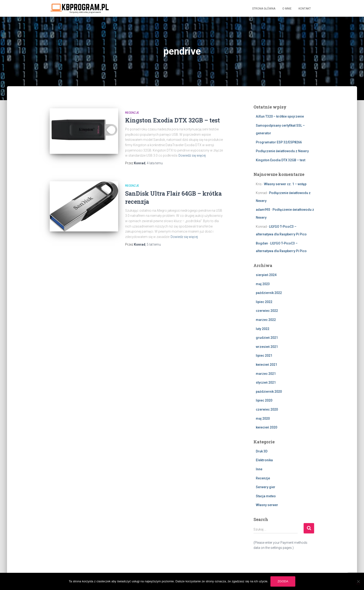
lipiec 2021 (264, 356)
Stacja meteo (266, 496)
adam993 (263, 210)
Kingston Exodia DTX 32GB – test (172, 120)
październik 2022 (269, 293)
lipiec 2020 (264, 400)
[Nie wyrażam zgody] (358, 581)
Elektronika (264, 460)
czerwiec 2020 (267, 409)
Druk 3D (262, 451)
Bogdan (262, 243)
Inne (259, 469)
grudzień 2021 (267, 338)
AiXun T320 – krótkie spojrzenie (280, 116)
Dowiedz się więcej (192, 155)
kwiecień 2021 (266, 365)
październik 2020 (269, 392)
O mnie (287, 9)
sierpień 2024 (266, 275)
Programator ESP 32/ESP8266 (279, 142)
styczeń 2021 (266, 382)
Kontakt (305, 9)
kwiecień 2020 (266, 427)
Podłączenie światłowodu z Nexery (282, 151)
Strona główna (264, 9)
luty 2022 (263, 329)
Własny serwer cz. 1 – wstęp (285, 184)
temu (155, 163)
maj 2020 (263, 419)
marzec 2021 (266, 374)
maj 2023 (263, 284)
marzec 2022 (266, 320)
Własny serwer (267, 505)
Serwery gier (266, 487)
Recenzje (132, 113)
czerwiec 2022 (267, 311)
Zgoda (283, 581)
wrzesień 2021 (267, 347)
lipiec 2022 (264, 302)
